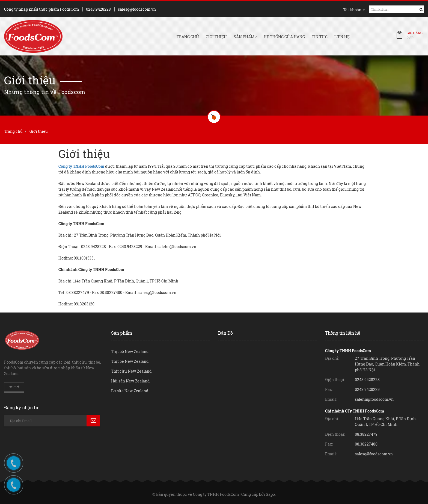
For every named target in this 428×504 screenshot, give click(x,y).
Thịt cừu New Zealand (131, 371)
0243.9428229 (367, 389)
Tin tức (320, 37)
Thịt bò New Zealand (130, 351)
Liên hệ (342, 37)
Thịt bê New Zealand (130, 361)
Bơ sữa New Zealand (130, 391)
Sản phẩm (245, 37)
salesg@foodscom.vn (137, 9)
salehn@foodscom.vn (374, 399)
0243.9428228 (98, 9)
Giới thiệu (216, 37)
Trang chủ (188, 37)
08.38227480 (366, 444)
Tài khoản (354, 10)
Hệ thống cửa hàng (284, 37)
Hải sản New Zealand (130, 381)
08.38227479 (366, 434)
